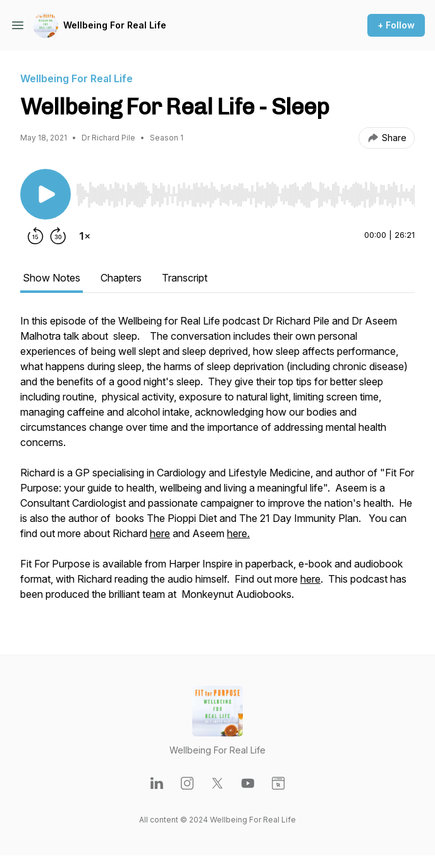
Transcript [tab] (185, 278)
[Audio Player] (245, 191)
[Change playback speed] (85, 236)
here (160, 533)
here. (238, 533)
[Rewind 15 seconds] (35, 236)
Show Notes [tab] (52, 278)
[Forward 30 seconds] (58, 236)
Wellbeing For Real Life (115, 25)
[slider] (245, 195)
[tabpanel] (217, 464)
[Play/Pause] (46, 194)
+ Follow (396, 25)
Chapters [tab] (121, 278)
